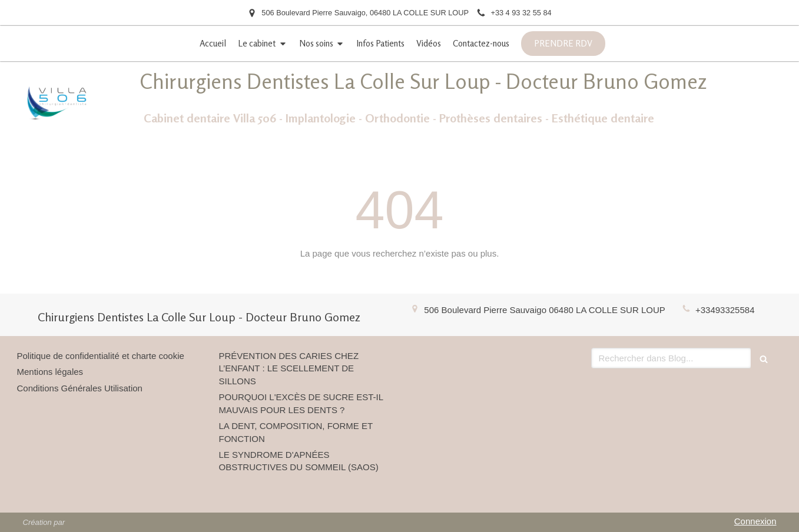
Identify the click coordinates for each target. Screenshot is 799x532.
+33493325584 (725, 310)
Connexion (755, 521)
